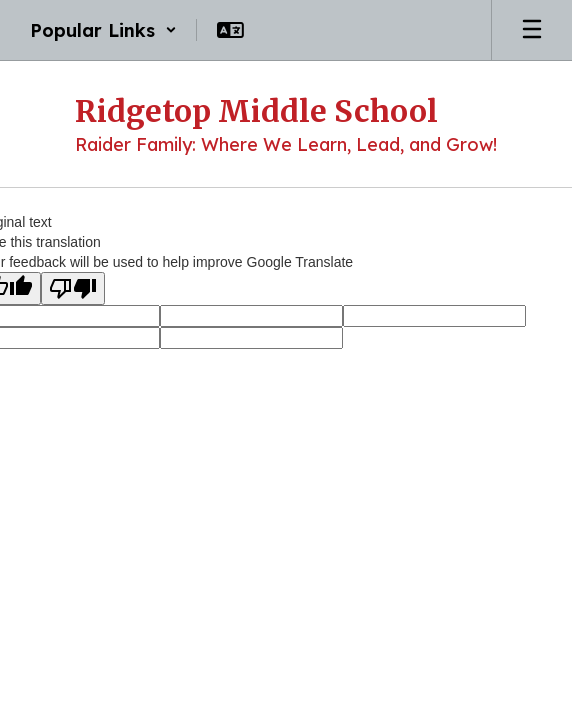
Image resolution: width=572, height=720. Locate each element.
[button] (103, 30)
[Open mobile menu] (532, 30)
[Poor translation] (73, 288)
